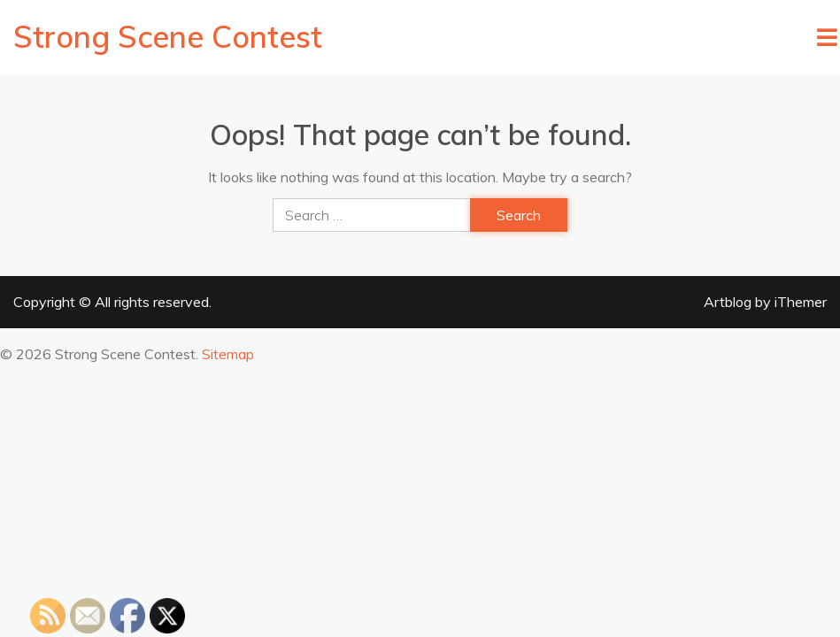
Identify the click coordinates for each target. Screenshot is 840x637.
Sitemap (228, 354)
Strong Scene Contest (168, 37)
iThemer (801, 302)
